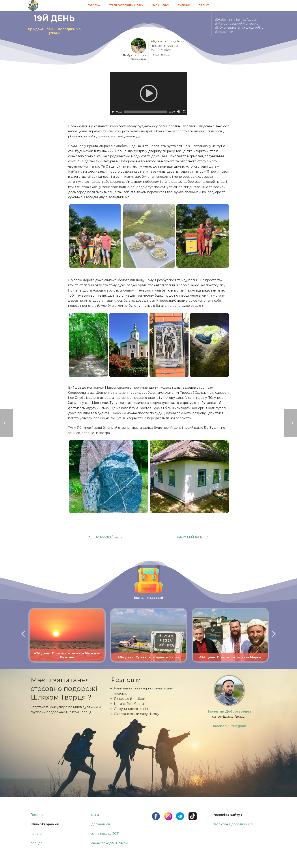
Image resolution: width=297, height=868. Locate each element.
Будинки (184, 5)
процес (36, 843)
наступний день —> (193, 537)
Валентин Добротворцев (233, 824)
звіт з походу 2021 (105, 834)
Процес (204, 5)
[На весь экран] (184, 112)
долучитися (101, 824)
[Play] (113, 112)
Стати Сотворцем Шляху (126, 5)
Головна (94, 5)
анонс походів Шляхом (109, 843)
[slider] (146, 112)
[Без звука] (178, 112)
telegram (239, 726)
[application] (149, 93)
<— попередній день (106, 537)
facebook (221, 726)
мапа (95, 815)
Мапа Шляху (160, 5)
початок (37, 834)
